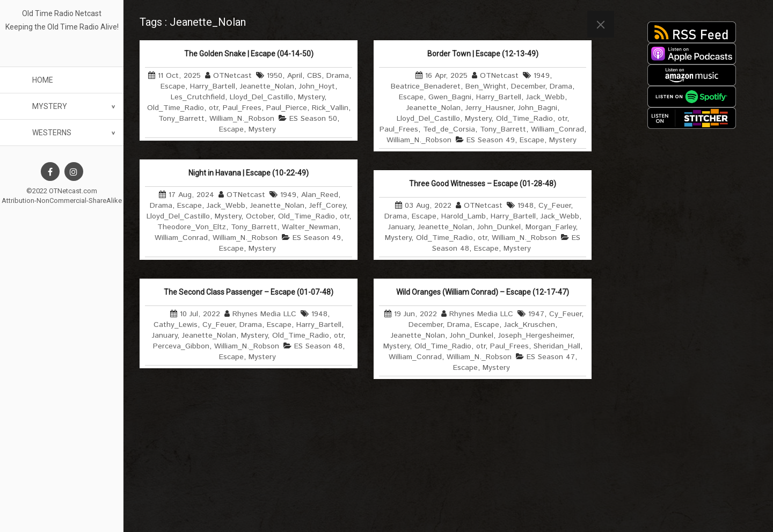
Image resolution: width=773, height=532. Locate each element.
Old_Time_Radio (176, 108)
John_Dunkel (499, 227)
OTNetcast (232, 76)
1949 (542, 76)
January (401, 227)
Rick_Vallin (330, 108)
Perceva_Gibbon (181, 346)
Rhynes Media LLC (264, 314)
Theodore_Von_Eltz (192, 227)
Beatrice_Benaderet (426, 86)
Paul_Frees (242, 108)
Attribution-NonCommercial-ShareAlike (62, 201)
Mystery (50, 106)
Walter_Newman (310, 227)
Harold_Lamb (464, 216)
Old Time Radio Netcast (62, 13)
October (260, 216)
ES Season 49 (491, 140)
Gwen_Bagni (450, 97)
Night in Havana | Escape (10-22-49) (249, 173)
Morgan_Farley (550, 227)
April (295, 76)
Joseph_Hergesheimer (535, 336)
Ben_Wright (486, 86)
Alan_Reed (320, 195)
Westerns (52, 133)
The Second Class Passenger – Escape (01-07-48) (249, 292)
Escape (173, 86)
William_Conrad (557, 129)
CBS (314, 76)
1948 (526, 206)
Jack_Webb (545, 97)
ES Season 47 (551, 357)
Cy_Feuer (555, 206)
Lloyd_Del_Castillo (261, 97)
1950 (275, 76)
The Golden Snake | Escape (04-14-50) (249, 54)
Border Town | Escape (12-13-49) (483, 54)
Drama (338, 76)
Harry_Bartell (213, 86)
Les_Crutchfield (198, 97)
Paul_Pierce (287, 108)
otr (213, 108)
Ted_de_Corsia (449, 129)
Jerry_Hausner (489, 108)
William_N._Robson (242, 119)
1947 (536, 314)
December (528, 86)
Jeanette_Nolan (267, 86)
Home (43, 80)
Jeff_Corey (327, 206)
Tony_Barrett (181, 119)
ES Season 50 (313, 119)
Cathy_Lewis (176, 325)
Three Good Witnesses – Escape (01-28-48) (483, 184)
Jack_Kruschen (530, 325)
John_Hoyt (317, 86)
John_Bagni (538, 108)
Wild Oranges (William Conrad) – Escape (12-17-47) (483, 292)
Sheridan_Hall (557, 346)
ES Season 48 (318, 346)
